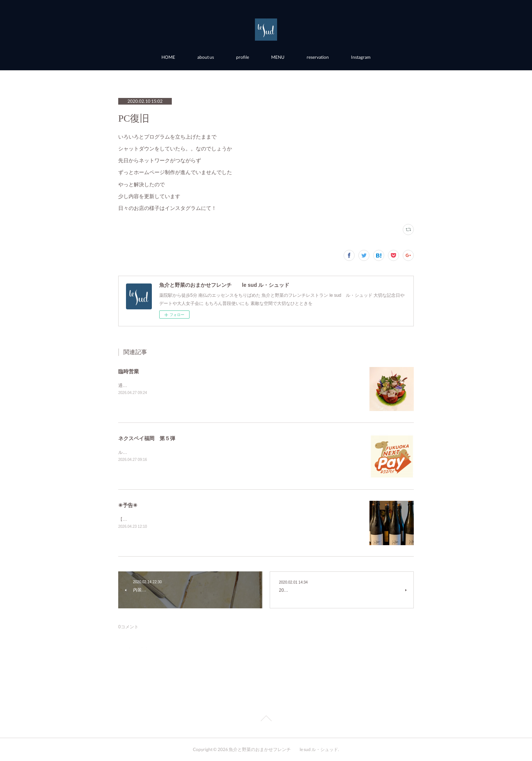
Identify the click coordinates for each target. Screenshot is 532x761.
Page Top (266, 720)
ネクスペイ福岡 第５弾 (147, 438)
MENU (278, 57)
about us (206, 57)
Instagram (361, 57)
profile (243, 57)
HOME (168, 57)
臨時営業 (129, 371)
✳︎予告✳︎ (128, 505)
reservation (318, 57)
